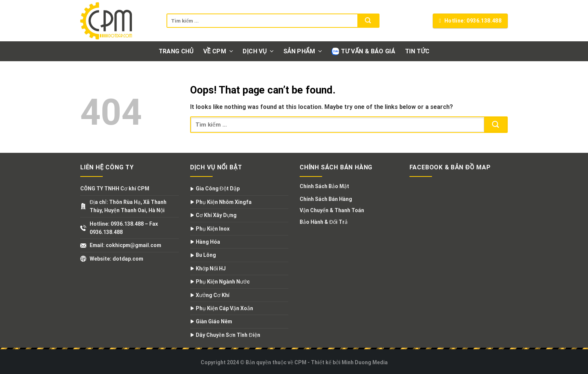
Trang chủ (176, 51)
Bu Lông (206, 255)
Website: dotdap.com (116, 259)
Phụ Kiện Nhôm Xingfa (224, 202)
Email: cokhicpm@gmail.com (125, 245)
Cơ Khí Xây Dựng (216, 215)
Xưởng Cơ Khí (213, 295)
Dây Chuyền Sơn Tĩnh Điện (228, 335)
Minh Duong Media (365, 362)
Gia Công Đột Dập (218, 189)
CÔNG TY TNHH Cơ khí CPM (115, 189)
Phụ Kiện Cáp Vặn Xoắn (224, 308)
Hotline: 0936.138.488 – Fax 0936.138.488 (124, 228)
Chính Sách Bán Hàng (326, 199)
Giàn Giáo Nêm (214, 321)
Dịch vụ (258, 51)
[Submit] (368, 21)
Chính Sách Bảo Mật (324, 186)
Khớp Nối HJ (211, 268)
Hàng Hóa (208, 242)
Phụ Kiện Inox (213, 229)
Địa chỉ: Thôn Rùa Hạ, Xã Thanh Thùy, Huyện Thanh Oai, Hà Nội (128, 206)
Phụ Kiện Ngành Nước (223, 282)
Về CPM (218, 51)
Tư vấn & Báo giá (363, 51)
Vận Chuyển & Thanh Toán (332, 210)
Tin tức (417, 51)
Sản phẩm (303, 51)
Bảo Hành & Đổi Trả (324, 222)
